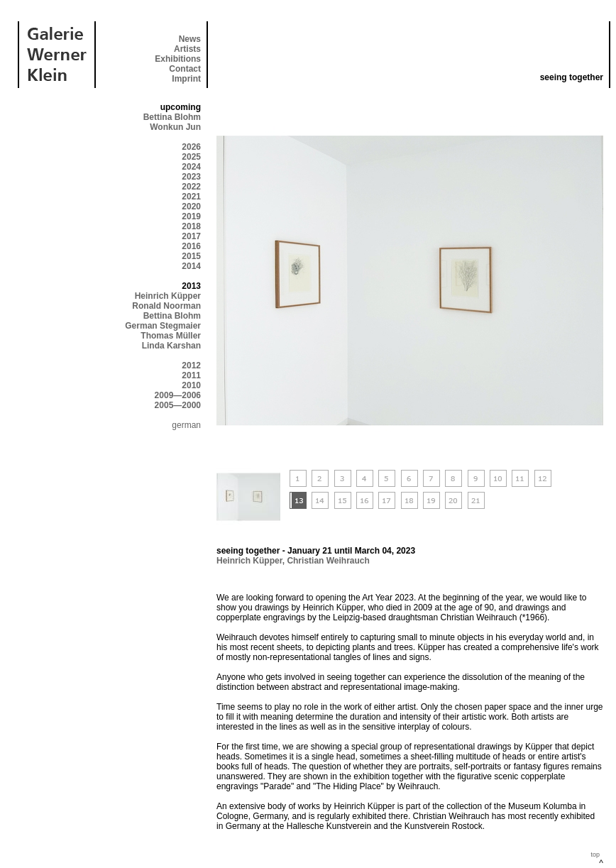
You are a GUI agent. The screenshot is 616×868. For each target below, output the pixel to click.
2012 (191, 366)
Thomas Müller (171, 336)
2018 (191, 226)
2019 (191, 216)
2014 (191, 266)
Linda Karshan (171, 346)
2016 (191, 246)
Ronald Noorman (166, 306)
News (190, 39)
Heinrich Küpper (168, 296)
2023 (191, 177)
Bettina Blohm (172, 117)
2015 (191, 256)
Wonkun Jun (175, 127)
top (595, 855)
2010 (191, 385)
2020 (191, 207)
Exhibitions (178, 59)
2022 (191, 187)
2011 (191, 375)
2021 (191, 197)
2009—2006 (178, 395)
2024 (191, 167)
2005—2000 (178, 405)
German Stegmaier (163, 326)
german (186, 425)
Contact (185, 69)
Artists (187, 49)
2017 (191, 236)
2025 (191, 157)
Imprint (186, 79)
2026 (191, 147)
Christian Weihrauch (328, 561)
